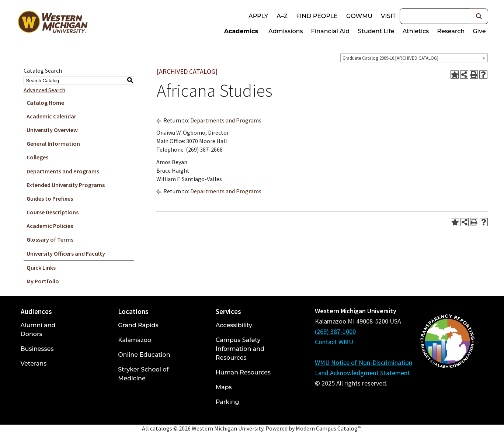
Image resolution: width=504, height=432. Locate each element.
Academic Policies (50, 226)
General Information (53, 144)
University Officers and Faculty (66, 253)
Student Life (376, 31)
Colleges (37, 157)
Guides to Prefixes (50, 198)
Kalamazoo (135, 340)
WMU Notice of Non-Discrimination (364, 362)
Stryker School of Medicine (143, 374)
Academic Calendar (51, 116)
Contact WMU (334, 342)
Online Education (144, 355)
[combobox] (414, 58)
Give (479, 31)
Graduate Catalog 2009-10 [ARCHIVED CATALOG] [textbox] (390, 58)
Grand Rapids (138, 325)
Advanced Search (44, 90)
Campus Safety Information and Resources (240, 349)
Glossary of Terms (50, 239)
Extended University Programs (66, 185)
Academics (241, 31)
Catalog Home (45, 103)
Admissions (286, 31)
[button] (479, 16)
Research (451, 31)
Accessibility (234, 325)
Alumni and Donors (38, 330)
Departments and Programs (63, 171)
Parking (227, 402)
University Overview (52, 130)
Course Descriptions (53, 212)
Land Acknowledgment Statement (362, 373)
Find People (317, 16)
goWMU (359, 16)
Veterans (34, 364)
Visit (388, 16)
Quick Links (41, 267)
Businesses (37, 349)
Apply (258, 16)
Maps (224, 387)
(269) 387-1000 (335, 331)
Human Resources (243, 372)
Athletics (416, 31)
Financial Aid (331, 31)
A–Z (282, 16)
